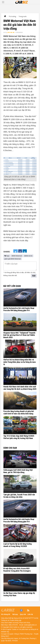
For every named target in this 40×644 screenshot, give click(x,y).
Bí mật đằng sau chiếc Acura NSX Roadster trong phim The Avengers (17, 570)
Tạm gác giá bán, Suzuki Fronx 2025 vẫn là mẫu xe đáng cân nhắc (19, 496)
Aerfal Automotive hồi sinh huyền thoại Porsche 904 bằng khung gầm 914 (19, 309)
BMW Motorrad (17, 256)
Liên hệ (30, 614)
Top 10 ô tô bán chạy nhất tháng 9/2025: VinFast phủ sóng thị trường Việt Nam (19, 437)
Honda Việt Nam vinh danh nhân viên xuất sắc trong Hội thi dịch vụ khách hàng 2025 (20, 388)
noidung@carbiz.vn (30, 625)
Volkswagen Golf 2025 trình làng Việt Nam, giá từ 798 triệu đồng (18, 471)
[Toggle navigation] (3, 2)
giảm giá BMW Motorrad (13, 259)
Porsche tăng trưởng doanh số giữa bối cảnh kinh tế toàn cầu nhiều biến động (19, 412)
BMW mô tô (28, 256)
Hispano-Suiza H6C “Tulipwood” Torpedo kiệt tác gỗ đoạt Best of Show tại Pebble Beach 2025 (19, 335)
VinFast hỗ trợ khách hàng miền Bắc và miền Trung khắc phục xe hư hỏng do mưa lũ (20, 362)
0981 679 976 (13, 625)
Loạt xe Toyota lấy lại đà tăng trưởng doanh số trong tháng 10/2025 (17, 545)
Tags (7, 256)
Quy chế (23, 614)
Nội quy (15, 614)
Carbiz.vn (16, 627)
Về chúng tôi (6, 614)
